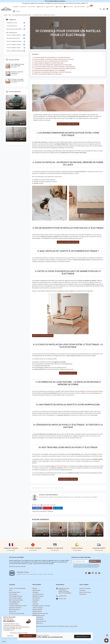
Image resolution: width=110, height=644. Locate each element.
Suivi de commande (85, 588)
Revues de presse (14, 610)
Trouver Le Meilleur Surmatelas (16, 51)
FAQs (11, 590)
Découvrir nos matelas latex (68, 373)
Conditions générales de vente (18, 606)
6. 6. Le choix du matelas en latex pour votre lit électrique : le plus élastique (53, 67)
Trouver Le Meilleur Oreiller (16, 48)
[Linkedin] (99, 573)
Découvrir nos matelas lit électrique (68, 124)
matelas (52, 260)
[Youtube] (89, 573)
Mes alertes (83, 594)
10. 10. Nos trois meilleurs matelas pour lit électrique (47, 74)
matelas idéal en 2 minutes (57, 1)
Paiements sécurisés (15, 608)
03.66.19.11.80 (62, 596)
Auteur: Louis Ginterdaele (48, 495)
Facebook (36, 508)
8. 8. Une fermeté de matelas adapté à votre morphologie (49, 70)
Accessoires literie (38, 594)
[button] (101, 9)
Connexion (82, 590)
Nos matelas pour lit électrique (68, 479)
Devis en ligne (13, 594)
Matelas (35, 588)
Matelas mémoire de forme (40, 613)
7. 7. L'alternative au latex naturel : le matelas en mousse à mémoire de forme (54, 68)
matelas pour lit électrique (54, 151)
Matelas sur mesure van (39, 621)
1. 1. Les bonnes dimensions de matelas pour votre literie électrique (51, 57)
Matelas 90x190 (37, 612)
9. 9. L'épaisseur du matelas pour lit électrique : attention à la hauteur (52, 72)
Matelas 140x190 (37, 610)
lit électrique (38, 115)
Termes (26, 572)
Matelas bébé (36, 590)
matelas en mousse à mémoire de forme (91, 391)
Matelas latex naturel (39, 615)
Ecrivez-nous (62, 599)
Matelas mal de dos (38, 619)
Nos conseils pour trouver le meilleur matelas (51, 488)
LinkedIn (57, 508)
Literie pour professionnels (17, 613)
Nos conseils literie (15, 592)
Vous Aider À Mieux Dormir (16, 38)
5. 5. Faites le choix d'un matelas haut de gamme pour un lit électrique (52, 65)
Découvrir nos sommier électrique (43, 336)
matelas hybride (97, 459)
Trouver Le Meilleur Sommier (16, 45)
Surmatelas (36, 600)
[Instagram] (96, 573)
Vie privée (20, 572)
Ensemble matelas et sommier (41, 606)
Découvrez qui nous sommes (17, 566)
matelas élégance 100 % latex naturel (57, 466)
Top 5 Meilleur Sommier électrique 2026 (18, 65)
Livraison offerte (14, 604)
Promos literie (37, 598)
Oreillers (35, 602)
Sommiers (35, 592)
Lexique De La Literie (16, 23)
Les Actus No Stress (16, 26)
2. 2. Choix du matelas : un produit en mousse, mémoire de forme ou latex (53, 59)
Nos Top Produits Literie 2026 (16, 29)
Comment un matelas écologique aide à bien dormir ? (17, 80)
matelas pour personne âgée (65, 291)
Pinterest (46, 508)
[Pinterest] (93, 573)
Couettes (35, 604)
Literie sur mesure (38, 608)
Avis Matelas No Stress (16, 596)
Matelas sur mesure (38, 596)
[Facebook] (86, 573)
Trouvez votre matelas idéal (17, 588)
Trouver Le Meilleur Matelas (16, 35)
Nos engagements (14, 602)
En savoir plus (11, 550)
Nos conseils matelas (15, 598)
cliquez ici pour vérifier (71, 626)
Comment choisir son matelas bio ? (17, 73)
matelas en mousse (65, 454)
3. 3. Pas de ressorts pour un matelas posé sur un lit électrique (50, 61)
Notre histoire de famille (16, 600)
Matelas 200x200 (38, 617)
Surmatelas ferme (38, 623)
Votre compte (84, 585)
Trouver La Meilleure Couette (16, 41)
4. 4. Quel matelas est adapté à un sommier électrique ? (48, 63)
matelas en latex (38, 183)
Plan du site (12, 612)
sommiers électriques (66, 142)
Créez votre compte (85, 592)
